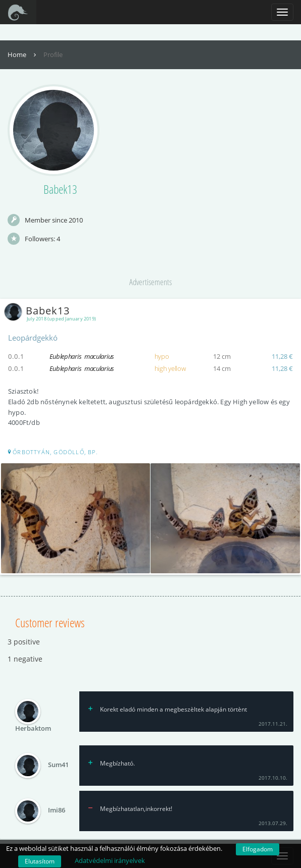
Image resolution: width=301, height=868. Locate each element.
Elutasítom (40, 861)
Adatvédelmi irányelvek (110, 860)
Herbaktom (33, 728)
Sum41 (58, 765)
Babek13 (39, 311)
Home (23, 55)
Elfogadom (258, 849)
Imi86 (57, 810)
